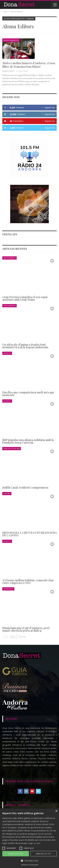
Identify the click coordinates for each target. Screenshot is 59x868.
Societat (7, 353)
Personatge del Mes (12, 448)
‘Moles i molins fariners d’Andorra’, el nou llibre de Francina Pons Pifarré (29, 65)
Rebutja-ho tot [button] (44, 854)
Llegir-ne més (34, 843)
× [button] (56, 811)
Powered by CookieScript (30, 865)
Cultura (7, 493)
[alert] (29, 838)
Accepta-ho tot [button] (16, 854)
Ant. (6, 637)
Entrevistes (8, 589)
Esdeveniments (11, 40)
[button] (29, 861)
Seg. (14, 637)
